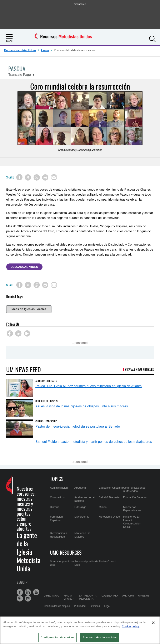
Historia (55, 507)
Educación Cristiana (111, 488)
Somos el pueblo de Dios (62, 563)
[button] (152, 39)
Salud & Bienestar (110, 497)
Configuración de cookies (57, 637)
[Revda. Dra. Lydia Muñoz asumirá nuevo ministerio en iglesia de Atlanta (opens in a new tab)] (20, 388)
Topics (57, 479)
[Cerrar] (153, 623)
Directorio (52, 596)
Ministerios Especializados (132, 509)
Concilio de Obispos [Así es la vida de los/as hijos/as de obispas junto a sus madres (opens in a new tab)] (46, 401)
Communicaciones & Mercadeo (134, 489)
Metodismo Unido (109, 517)
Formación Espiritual (56, 518)
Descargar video (24, 267)
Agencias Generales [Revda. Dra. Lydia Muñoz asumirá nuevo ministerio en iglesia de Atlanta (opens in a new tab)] (46, 381)
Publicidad (80, 606)
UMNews (144, 596)
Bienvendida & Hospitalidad (59, 535)
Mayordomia (82, 517)
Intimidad (95, 606)
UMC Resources (66, 552)
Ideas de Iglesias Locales (29, 309)
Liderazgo (80, 507)
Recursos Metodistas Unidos (20, 50)
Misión (103, 507)
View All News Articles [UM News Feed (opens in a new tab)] (139, 369)
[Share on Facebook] (19, 177)
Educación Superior (135, 497)
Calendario (110, 596)
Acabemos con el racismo (85, 499)
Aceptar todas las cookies (100, 637)
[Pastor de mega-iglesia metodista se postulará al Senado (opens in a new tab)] (20, 429)
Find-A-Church (108, 561)
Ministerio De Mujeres (82, 535)
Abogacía (80, 488)
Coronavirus (57, 497)
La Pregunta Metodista (88, 597)
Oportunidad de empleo (57, 606)
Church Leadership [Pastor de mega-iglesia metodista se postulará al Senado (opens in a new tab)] (46, 421)
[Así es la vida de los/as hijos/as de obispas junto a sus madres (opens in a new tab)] (20, 408)
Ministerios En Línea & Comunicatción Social (132, 522)
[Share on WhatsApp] (37, 177)
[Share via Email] (54, 177)
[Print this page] (45, 177)
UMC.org (128, 596)
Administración (59, 488)
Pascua (45, 50)
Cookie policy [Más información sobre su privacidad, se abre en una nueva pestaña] (131, 626)
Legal (107, 606)
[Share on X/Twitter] (28, 177)
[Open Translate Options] (22, 75)
